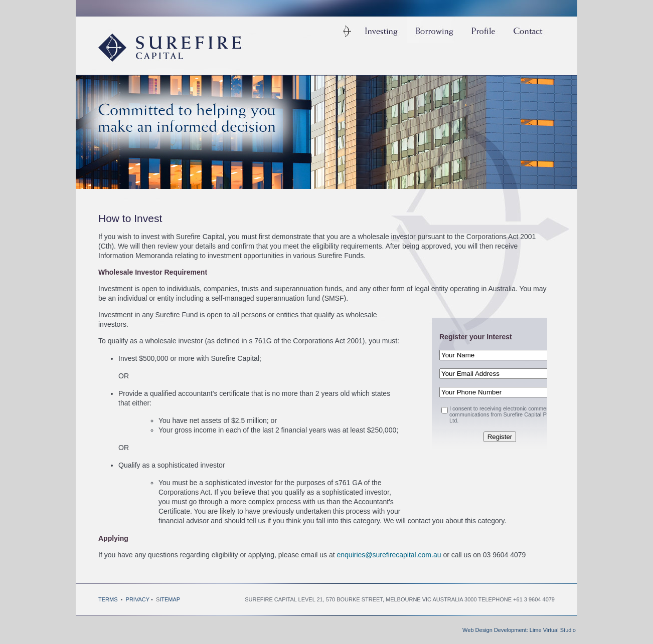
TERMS (109, 599)
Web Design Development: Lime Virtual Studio (519, 630)
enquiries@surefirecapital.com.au (389, 555)
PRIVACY (138, 599)
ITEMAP (170, 599)
